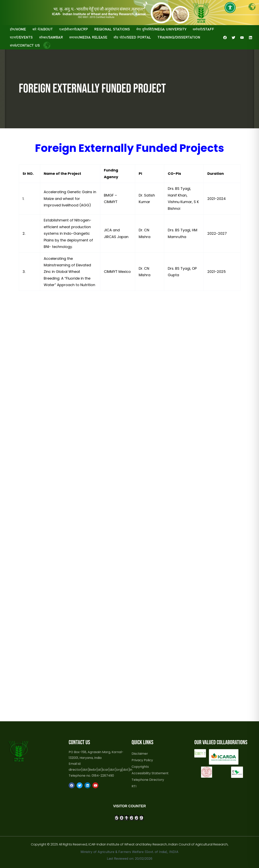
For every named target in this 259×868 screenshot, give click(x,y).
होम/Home (18, 29)
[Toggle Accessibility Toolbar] (230, 8)
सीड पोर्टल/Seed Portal (132, 37)
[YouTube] (242, 38)
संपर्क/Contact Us (25, 45)
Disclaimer (140, 754)
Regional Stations (112, 29)
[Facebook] (225, 38)
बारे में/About (43, 29)
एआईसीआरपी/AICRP (74, 29)
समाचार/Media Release (88, 37)
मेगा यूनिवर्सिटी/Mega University (161, 29)
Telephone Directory (148, 780)
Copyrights (140, 767)
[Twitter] (233, 38)
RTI (134, 786)
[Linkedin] (250, 38)
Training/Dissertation (179, 37)
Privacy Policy (142, 760)
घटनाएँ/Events (21, 37)
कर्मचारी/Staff (203, 29)
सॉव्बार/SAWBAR (51, 37)
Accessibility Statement (150, 773)
